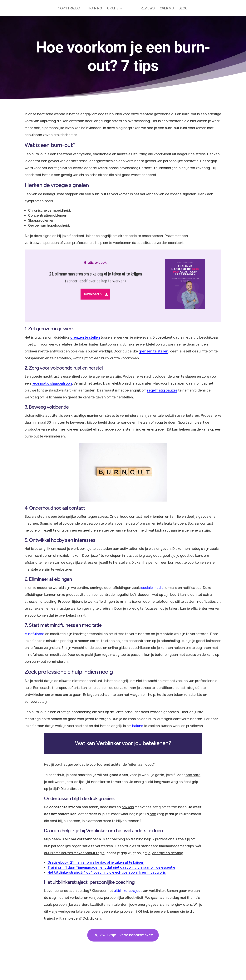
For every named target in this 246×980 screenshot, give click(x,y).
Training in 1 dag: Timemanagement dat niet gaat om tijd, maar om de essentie (111, 867)
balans (138, 726)
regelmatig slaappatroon (52, 383)
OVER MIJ (167, 9)
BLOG (183, 9)
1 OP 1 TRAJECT (70, 9)
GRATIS (113, 9)
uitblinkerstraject (128, 891)
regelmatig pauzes (162, 390)
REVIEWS (148, 9)
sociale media (152, 588)
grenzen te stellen (85, 337)
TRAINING (95, 9)
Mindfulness (34, 634)
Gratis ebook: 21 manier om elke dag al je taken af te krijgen (96, 862)
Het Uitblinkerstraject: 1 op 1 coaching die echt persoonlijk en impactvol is (107, 872)
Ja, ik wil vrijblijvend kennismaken (123, 935)
